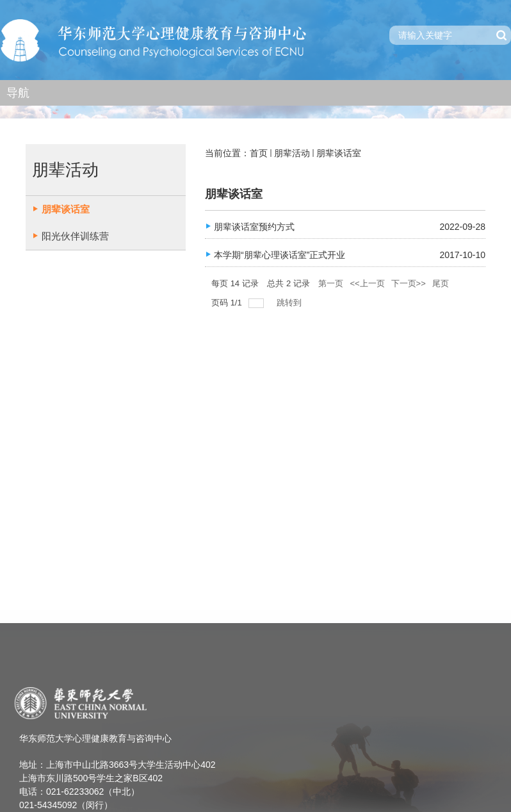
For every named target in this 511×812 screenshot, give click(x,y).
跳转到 (290, 303)
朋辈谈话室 (339, 153)
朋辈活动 (292, 153)
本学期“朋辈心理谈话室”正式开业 (280, 255)
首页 (259, 153)
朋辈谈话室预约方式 (254, 227)
